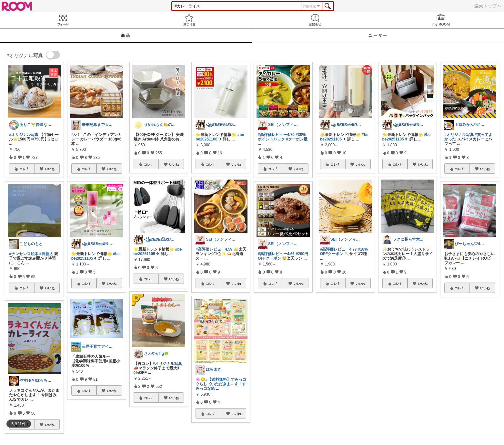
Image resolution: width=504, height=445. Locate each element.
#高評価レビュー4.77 (338, 249)
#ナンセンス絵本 (24, 254)
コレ (24, 169)
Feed (63, 20)
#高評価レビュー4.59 (214, 249)
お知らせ (315, 20)
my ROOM (441, 20)
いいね (50, 169)
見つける (189, 20)
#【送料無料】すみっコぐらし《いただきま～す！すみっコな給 (221, 384)
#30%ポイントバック (282, 137)
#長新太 (46, 254)
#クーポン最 (297, 139)
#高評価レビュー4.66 (276, 254)
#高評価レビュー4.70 (276, 135)
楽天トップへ (488, 6)
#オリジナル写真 (24, 135)
